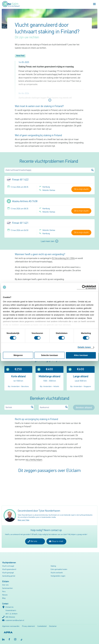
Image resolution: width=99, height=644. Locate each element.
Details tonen (84, 347)
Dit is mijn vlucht (81, 189)
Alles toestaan (81, 355)
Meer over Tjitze (24, 520)
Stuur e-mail (56, 541)
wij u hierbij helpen (34, 460)
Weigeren (18, 355)
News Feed (20, 56)
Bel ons (32, 541)
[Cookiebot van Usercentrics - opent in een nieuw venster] (86, 287)
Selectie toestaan (49, 355)
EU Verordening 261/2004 (63, 258)
